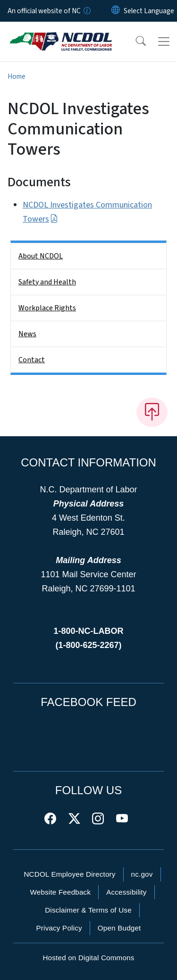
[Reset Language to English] (116, 11)
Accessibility (126, 892)
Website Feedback (60, 892)
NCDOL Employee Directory (69, 874)
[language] (149, 11)
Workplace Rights (47, 308)
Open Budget (119, 928)
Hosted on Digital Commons (88, 958)
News (27, 334)
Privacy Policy (59, 928)
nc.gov (142, 874)
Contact (32, 360)
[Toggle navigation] (164, 42)
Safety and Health (47, 282)
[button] (135, 42)
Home (17, 76)
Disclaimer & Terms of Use (88, 910)
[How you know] (86, 11)
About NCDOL (41, 256)
